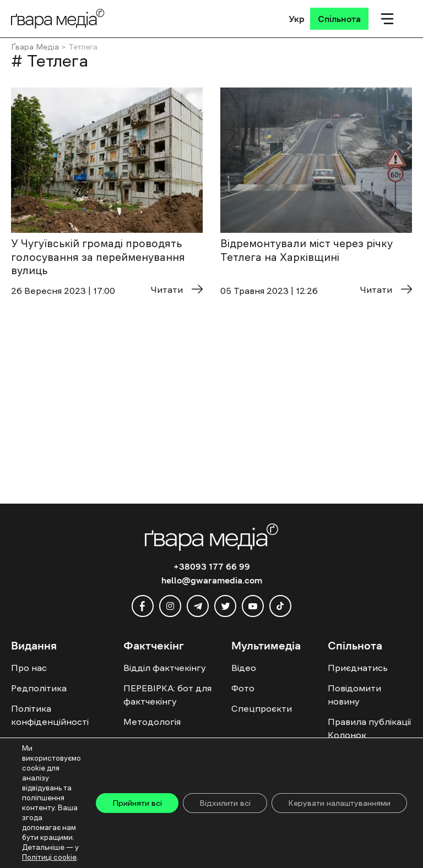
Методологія (152, 722)
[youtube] (253, 606)
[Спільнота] (339, 19)
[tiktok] (280, 606)
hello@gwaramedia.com (212, 580)
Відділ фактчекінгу (165, 668)
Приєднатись (358, 668)
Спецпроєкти (262, 708)
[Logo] (58, 18)
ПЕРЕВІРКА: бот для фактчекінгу (167, 695)
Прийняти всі (137, 803)
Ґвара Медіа (35, 47)
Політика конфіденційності (50, 715)
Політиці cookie (49, 857)
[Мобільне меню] (387, 19)
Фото (243, 688)
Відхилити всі (225, 803)
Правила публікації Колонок (369, 728)
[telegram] (198, 606)
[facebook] (143, 606)
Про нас (29, 668)
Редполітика (39, 688)
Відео (244, 668)
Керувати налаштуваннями (339, 803)
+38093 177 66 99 (212, 566)
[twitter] (225, 606)
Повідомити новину (354, 695)
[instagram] (170, 606)
